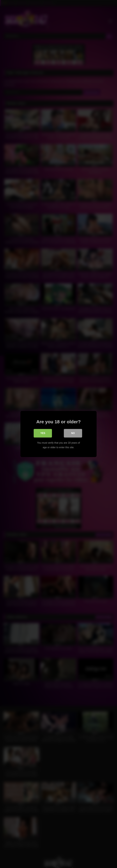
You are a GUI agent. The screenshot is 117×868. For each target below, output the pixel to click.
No (73, 433)
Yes (43, 433)
